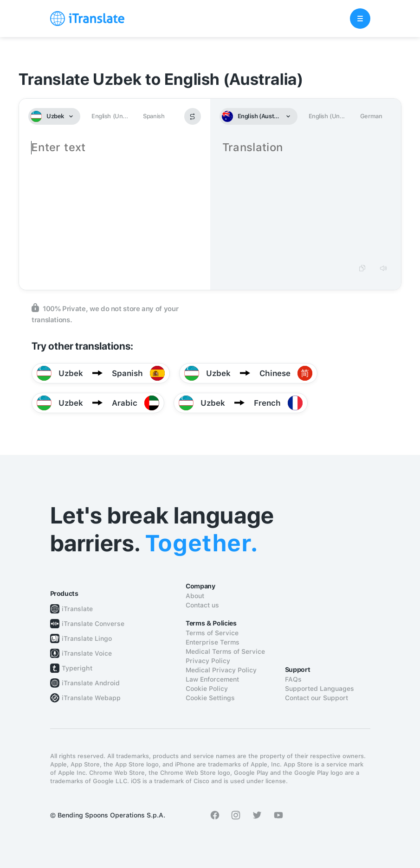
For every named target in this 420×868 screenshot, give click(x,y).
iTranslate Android (91, 683)
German (371, 116)
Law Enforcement (212, 679)
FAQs (293, 679)
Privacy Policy (208, 661)
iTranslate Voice (87, 653)
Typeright (77, 668)
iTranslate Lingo (87, 638)
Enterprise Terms (213, 642)
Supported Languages (320, 689)
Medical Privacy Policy (221, 670)
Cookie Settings (210, 698)
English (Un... (110, 116)
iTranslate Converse (93, 624)
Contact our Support (317, 698)
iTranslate (77, 609)
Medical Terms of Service (225, 651)
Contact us (202, 605)
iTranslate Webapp (91, 698)
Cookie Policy (207, 689)
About (195, 596)
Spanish (154, 116)
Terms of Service (212, 633)
